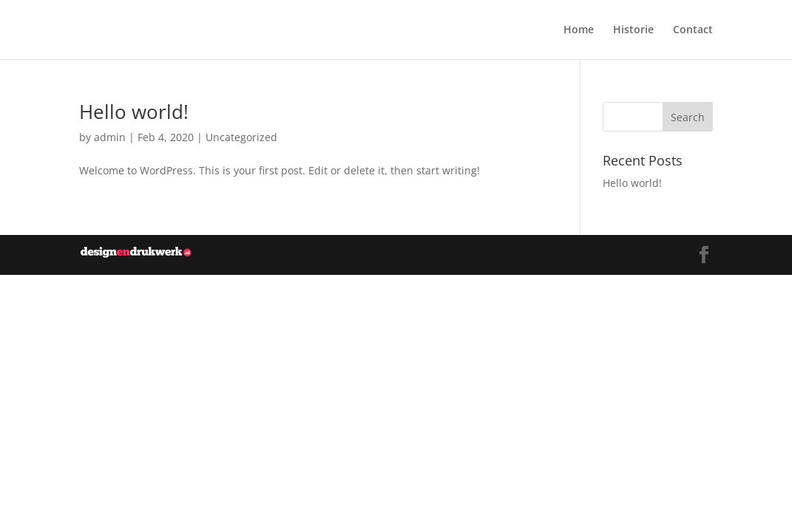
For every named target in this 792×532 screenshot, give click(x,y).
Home (579, 30)
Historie (633, 30)
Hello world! (134, 112)
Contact (693, 30)
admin (110, 137)
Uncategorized (241, 137)
